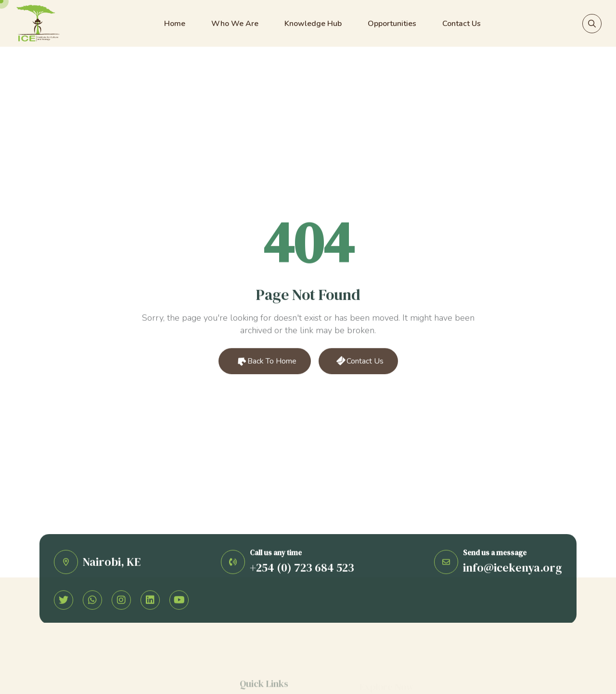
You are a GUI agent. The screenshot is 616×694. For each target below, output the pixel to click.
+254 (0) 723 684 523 (302, 569)
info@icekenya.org (513, 569)
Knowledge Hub (313, 24)
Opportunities (392, 24)
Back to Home (265, 362)
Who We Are (235, 24)
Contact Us (462, 24)
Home (175, 24)
